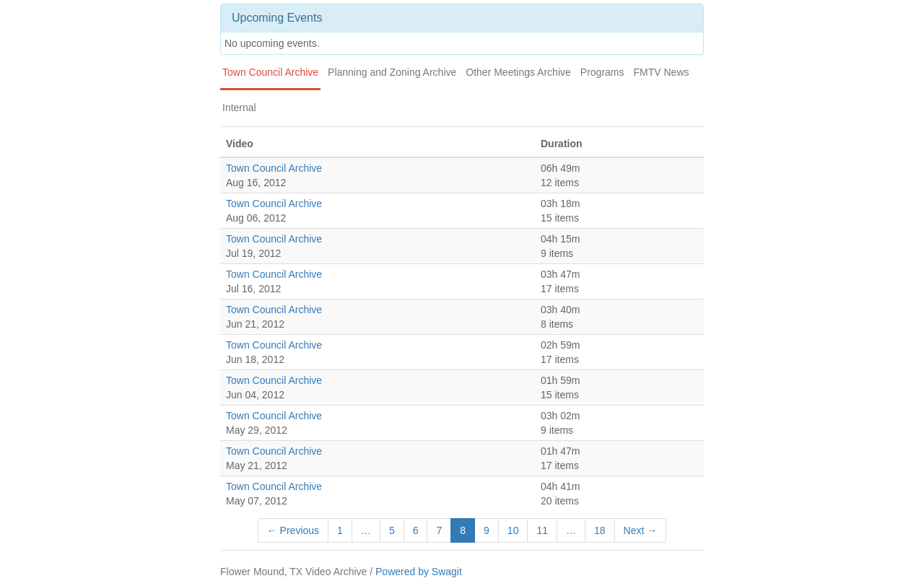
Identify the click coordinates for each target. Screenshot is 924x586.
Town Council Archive (270, 72)
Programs (602, 72)
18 (600, 530)
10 (513, 530)
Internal (239, 108)
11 (542, 530)
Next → (641, 530)
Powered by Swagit (419, 572)
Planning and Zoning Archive (392, 72)
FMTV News (662, 72)
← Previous (293, 530)
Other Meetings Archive (518, 72)
